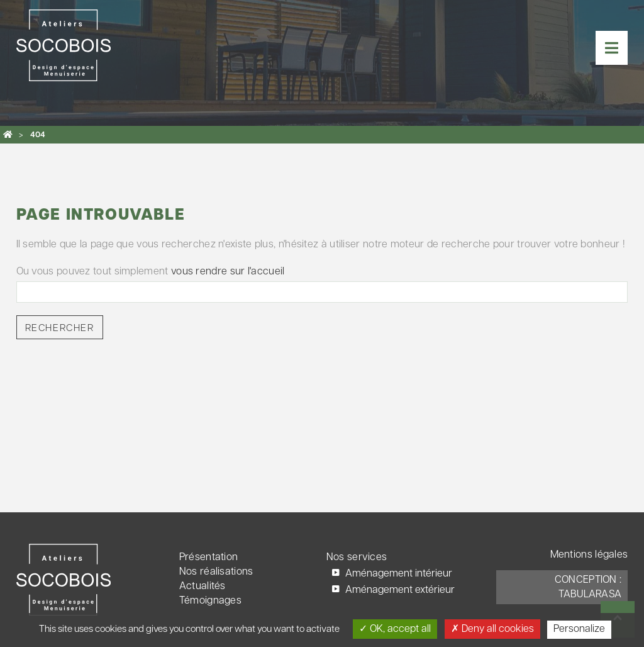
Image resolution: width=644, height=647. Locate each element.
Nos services (357, 558)
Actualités (203, 587)
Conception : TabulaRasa (588, 588)
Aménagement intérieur (399, 574)
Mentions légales (589, 555)
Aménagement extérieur (400, 590)
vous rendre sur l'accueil (228, 272)
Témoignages (210, 601)
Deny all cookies (492, 629)
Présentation (209, 558)
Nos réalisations (216, 572)
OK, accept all (395, 629)
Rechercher (60, 329)
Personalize (579, 629)
